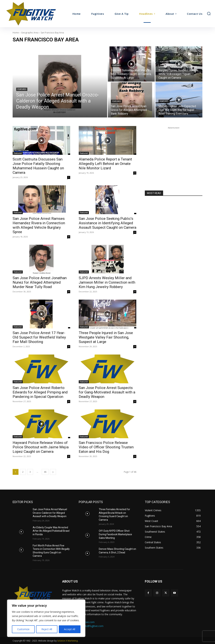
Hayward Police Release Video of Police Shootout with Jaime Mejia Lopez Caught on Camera (41, 447)
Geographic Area (30, 33)
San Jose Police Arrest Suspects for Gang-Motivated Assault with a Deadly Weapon (107, 392)
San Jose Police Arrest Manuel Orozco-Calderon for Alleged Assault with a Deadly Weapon (50, 513)
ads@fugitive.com (93, 626)
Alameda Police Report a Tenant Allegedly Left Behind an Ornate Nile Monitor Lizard (105, 164)
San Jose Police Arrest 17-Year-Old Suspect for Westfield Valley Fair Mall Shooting (39, 337)
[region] (46, 618)
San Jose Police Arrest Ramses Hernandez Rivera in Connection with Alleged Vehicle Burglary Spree (39, 225)
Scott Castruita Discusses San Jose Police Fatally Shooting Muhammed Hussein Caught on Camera (38, 166)
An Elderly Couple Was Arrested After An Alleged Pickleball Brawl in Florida (51, 531)
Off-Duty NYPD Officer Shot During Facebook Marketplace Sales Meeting (115, 534)
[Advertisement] (174, 152)
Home (16, 33)
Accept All (70, 629)
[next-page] (53, 472)
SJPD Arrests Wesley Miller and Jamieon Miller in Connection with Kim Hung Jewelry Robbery (107, 282)
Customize (23, 629)
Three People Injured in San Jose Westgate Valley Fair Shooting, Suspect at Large (106, 337)
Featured (22, 89)
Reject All (47, 629)
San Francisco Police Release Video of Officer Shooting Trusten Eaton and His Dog (106, 447)
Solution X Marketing (67, 641)
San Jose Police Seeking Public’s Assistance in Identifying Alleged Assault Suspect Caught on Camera (107, 223)
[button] (209, 14)
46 (45, 472)
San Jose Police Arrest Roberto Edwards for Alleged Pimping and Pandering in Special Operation (40, 392)
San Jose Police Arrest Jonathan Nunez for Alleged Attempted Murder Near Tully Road (40, 282)
